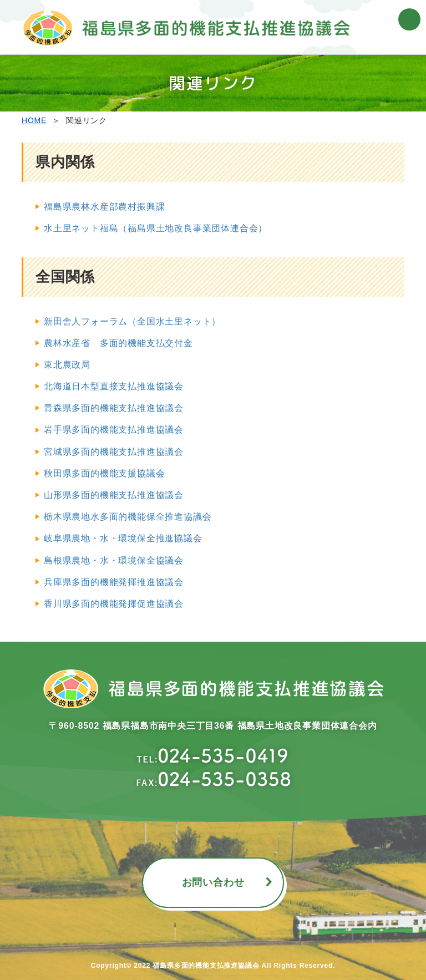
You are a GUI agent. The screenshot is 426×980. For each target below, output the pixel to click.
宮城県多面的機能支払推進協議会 (114, 452)
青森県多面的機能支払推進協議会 (114, 408)
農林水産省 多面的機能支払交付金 (118, 343)
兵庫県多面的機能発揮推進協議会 (114, 582)
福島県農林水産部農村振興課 (104, 207)
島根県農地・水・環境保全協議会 (114, 560)
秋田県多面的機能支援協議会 (104, 473)
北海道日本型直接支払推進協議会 (114, 386)
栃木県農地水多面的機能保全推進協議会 (128, 517)
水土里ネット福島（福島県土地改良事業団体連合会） (156, 228)
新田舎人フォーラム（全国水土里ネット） (132, 321)
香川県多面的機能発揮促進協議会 (114, 604)
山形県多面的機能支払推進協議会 (114, 495)
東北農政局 (67, 365)
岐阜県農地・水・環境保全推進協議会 (123, 538)
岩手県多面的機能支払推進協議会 (114, 430)
